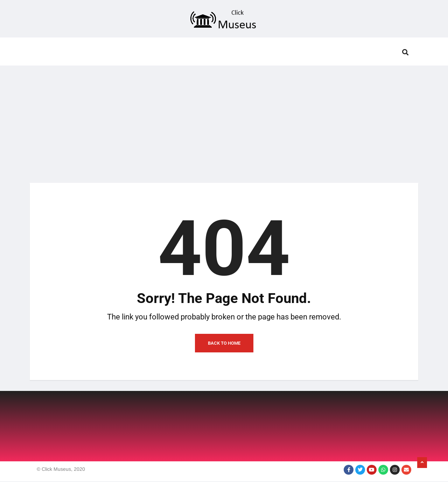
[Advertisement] (224, 120)
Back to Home (224, 343)
